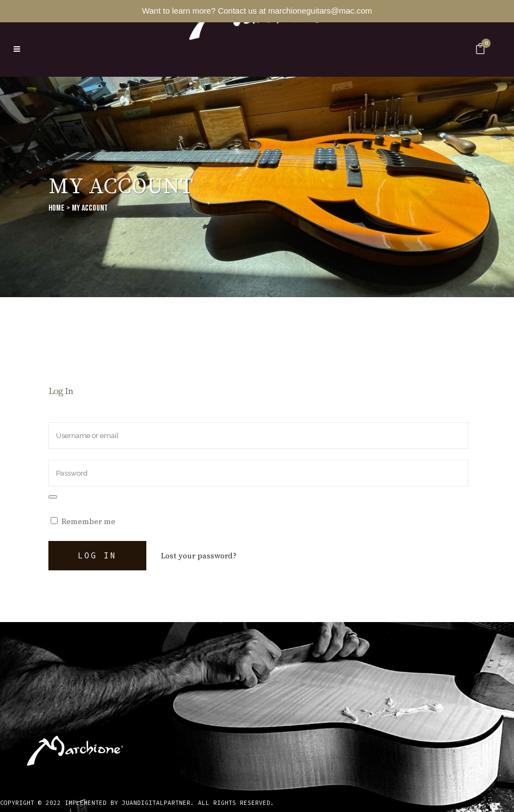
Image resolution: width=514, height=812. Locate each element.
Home (57, 208)
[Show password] (53, 497)
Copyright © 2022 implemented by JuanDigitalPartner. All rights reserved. (137, 803)
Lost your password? (199, 556)
